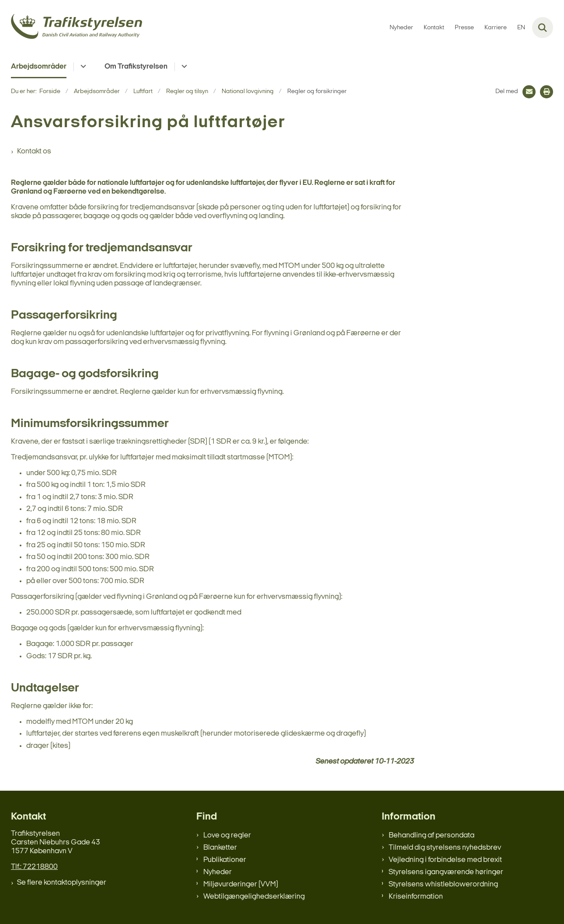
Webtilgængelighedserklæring (254, 897)
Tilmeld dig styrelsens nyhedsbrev (445, 848)
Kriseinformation (416, 897)
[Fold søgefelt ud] (543, 28)
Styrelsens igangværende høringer (446, 872)
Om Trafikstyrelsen (136, 67)
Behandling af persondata (432, 835)
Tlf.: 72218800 (34, 867)
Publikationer (225, 860)
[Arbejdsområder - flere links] (82, 67)
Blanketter (220, 848)
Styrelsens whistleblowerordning (443, 884)
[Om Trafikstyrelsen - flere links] (183, 67)
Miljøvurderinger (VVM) (241, 884)
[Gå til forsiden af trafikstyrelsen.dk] (77, 28)
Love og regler (227, 835)
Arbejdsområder (39, 67)
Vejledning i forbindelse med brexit (445, 860)
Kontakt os (34, 151)
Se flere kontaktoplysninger (62, 883)
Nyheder (218, 872)
